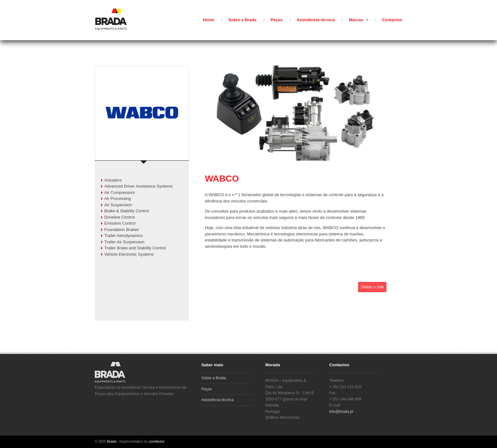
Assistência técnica (316, 20)
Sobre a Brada (242, 20)
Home (209, 20)
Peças (276, 20)
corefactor (157, 441)
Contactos (392, 20)
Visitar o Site (372, 287)
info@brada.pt (341, 412)
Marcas (358, 21)
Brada (112, 441)
